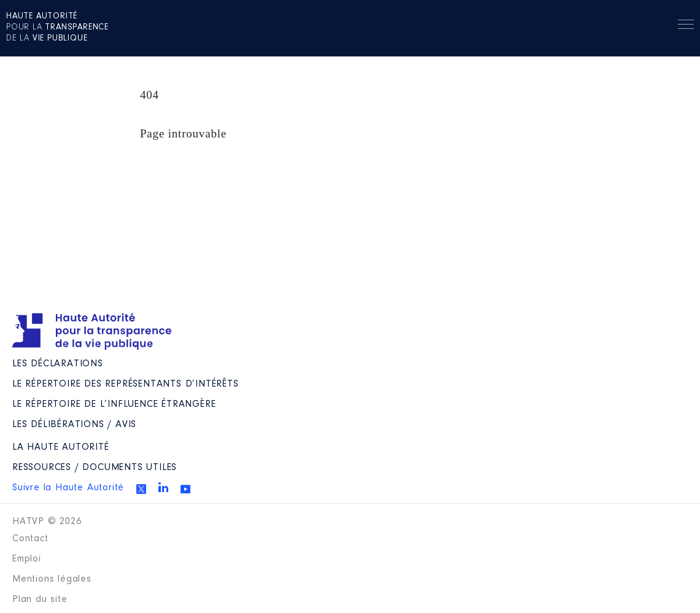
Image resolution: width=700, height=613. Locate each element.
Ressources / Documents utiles (95, 468)
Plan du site (40, 600)
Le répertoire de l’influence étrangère (114, 404)
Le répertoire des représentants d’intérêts (126, 384)
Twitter (141, 489)
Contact (30, 539)
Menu (686, 26)
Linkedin (163, 487)
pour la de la (57, 28)
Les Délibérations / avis (74, 425)
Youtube (185, 489)
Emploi (27, 559)
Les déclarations (58, 364)
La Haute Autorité (61, 447)
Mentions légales (52, 579)
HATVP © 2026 (47, 522)
